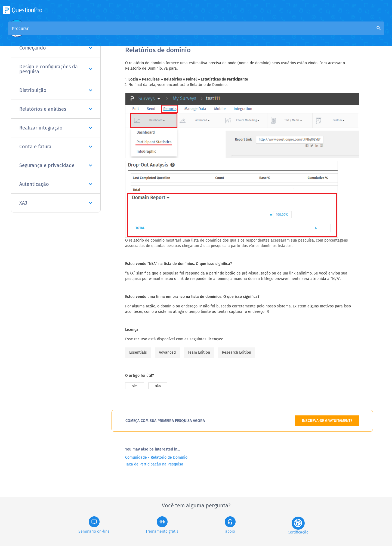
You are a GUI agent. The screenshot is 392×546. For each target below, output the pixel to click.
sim (135, 386)
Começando (56, 48)
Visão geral (136, 33)
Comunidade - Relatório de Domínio (156, 457)
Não (158, 386)
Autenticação (56, 184)
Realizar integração (56, 128)
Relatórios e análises (56, 109)
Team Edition (199, 352)
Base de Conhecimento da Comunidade (192, 33)
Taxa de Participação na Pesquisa (154, 464)
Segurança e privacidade (56, 165)
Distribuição (56, 90)
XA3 (56, 203)
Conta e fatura (56, 147)
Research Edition (237, 352)
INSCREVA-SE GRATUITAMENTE (327, 421)
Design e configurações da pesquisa (56, 69)
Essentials (138, 352)
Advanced (167, 352)
